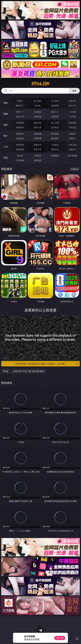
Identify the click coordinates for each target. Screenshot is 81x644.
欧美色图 (55, 134)
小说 (6, 147)
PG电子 (20, 101)
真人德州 (37, 101)
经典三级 (37, 127)
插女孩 (20, 156)
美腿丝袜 (20, 138)
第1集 (6, 371)
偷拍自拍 (37, 123)
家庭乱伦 (37, 145)
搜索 (74, 91)
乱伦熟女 (55, 127)
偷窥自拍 (20, 134)
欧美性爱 (72, 123)
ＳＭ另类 (72, 116)
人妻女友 (55, 145)
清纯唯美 (37, 138)
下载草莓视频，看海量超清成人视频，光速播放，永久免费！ (46, 364)
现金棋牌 (55, 106)
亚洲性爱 (20, 123)
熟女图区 (55, 138)
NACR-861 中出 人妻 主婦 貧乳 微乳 (29, 371)
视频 (6, 114)
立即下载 (60, 638)
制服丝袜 (20, 127)
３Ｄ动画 (72, 112)
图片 (6, 136)
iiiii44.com (40, 84)
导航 (6, 158)
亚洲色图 (37, 134)
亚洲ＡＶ (20, 112)
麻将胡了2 (20, 106)
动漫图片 (72, 134)
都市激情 (20, 145)
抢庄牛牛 (72, 106)
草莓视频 (55, 156)
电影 (6, 125)
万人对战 (55, 101)
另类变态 (72, 127)
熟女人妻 (20, 116)
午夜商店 (37, 156)
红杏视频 (20, 160)
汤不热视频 (72, 156)
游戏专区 (72, 101)
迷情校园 (20, 149)
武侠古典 (72, 145)
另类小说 (37, 149)
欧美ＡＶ (55, 112)
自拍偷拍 (37, 112)
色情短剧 (37, 160)
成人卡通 (55, 123)
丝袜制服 (37, 116)
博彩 (6, 103)
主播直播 (55, 116)
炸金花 (37, 106)
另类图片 (72, 138)
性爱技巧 (72, 149)
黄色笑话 (55, 149)
